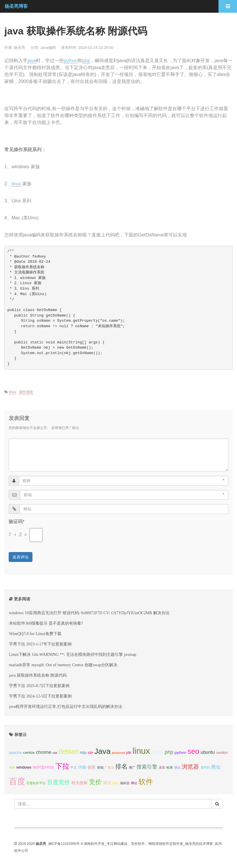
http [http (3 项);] (83, 753)
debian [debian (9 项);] (69, 752)
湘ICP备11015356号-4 (65, 844)
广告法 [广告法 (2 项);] (109, 767)
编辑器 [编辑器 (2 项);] (125, 783)
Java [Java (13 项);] (102, 751)
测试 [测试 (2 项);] (177, 767)
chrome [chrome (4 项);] (44, 752)
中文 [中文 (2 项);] (74, 767)
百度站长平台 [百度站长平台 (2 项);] (36, 783)
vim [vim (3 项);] (12, 767)
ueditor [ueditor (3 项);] (222, 753)
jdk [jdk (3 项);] (129, 753)
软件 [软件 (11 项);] (146, 782)
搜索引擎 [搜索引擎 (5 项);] (147, 767)
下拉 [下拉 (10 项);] (62, 766)
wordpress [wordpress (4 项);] (43, 767)
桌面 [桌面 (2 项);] (162, 767)
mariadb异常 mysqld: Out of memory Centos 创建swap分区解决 (63, 665)
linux (16, 184)
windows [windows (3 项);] (24, 767)
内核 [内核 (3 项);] (82, 767)
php (86, 61)
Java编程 (48, 48)
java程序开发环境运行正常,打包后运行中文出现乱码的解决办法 (66, 706)
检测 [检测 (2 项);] (169, 767)
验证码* (17, 522)
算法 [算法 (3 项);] (107, 783)
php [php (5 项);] (169, 752)
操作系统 (26, 392)
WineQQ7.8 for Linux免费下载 (35, 634)
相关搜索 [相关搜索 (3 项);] (79, 783)
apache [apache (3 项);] (15, 753)
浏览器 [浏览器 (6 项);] (190, 767)
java (32, 61)
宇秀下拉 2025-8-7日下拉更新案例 (39, 686)
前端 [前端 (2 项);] (100, 767)
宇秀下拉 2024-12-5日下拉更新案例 (40, 696)
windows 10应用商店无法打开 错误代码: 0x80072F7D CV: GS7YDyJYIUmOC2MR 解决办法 (89, 613)
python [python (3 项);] (180, 753)
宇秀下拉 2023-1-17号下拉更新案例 (40, 644)
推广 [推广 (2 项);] (132, 767)
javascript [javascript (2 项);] (118, 753)
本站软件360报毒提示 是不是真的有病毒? (46, 623)
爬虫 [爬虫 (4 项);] (216, 767)
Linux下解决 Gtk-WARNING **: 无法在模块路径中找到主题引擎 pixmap (73, 654)
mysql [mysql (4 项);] (157, 752)
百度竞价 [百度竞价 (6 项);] (59, 782)
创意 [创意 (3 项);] (92, 767)
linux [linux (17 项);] (141, 751)
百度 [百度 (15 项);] (17, 781)
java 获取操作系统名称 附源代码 (38, 675)
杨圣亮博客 (16, 6)
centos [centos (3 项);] (29, 753)
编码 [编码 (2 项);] (116, 783)
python (71, 61)
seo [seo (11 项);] (194, 751)
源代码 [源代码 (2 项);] (205, 767)
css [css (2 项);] (55, 753)
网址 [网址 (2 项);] (134, 783)
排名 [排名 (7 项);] (121, 766)
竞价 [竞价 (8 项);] (95, 782)
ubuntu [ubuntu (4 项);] (208, 752)
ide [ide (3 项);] (90, 753)
